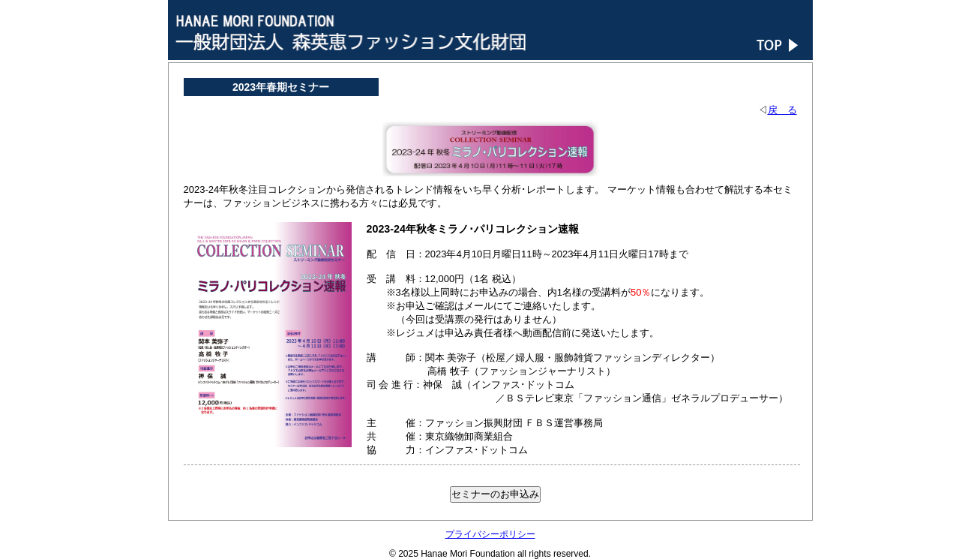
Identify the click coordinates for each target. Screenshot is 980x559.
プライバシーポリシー (490, 534)
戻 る (782, 110)
